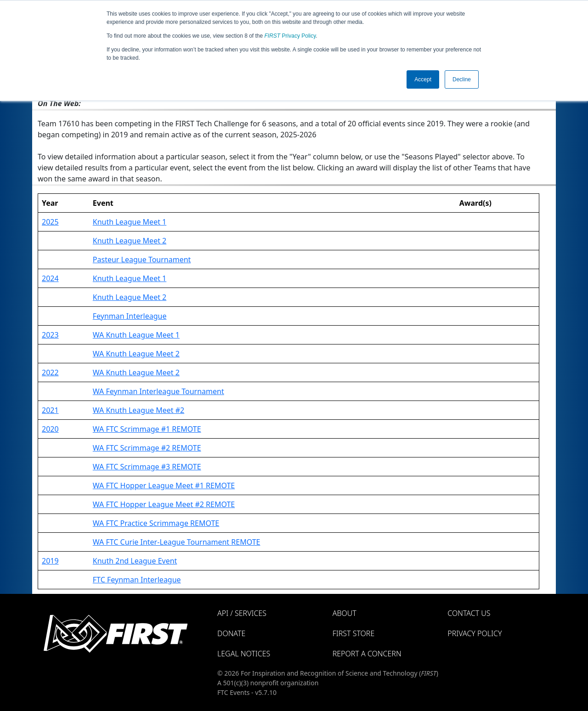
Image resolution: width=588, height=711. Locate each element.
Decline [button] (462, 79)
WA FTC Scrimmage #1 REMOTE (147, 429)
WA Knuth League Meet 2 (136, 354)
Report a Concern (367, 654)
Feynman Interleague (130, 316)
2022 (50, 372)
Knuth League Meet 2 (130, 241)
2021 (50, 410)
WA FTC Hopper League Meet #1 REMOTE (164, 485)
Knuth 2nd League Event (135, 561)
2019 (50, 561)
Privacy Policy (290, 36)
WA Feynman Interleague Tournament (158, 391)
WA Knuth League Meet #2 (139, 410)
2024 (50, 278)
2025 (50, 222)
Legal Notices (244, 654)
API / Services (242, 613)
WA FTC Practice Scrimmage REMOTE (156, 523)
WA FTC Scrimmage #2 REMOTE (147, 448)
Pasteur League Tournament (142, 260)
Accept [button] (423, 79)
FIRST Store (354, 633)
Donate (231, 633)
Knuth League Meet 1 (130, 222)
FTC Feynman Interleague (137, 580)
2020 (50, 429)
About (345, 613)
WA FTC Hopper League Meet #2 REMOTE (164, 504)
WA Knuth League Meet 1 (136, 335)
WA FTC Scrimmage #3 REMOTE (147, 467)
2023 (50, 335)
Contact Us (469, 613)
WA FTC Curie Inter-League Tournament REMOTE (177, 542)
